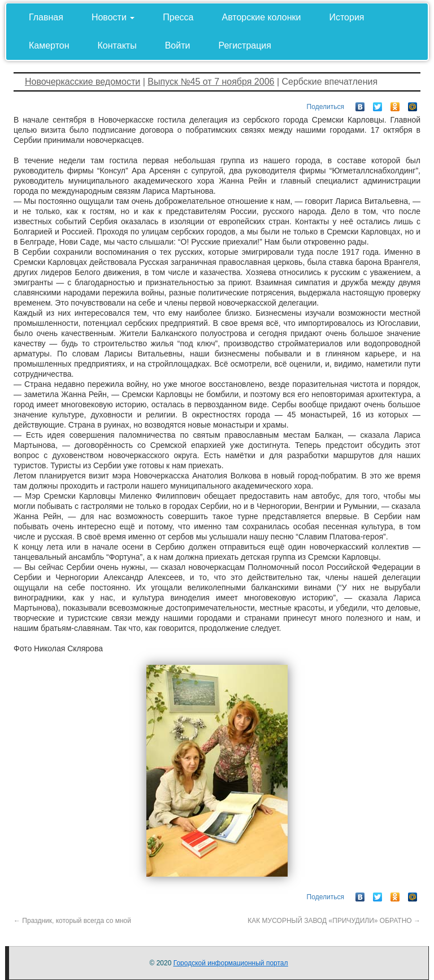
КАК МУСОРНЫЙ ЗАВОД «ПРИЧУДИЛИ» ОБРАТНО (334, 921)
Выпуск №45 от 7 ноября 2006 (211, 82)
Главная (46, 17)
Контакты (117, 45)
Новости (113, 17)
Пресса (178, 17)
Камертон (49, 45)
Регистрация (245, 45)
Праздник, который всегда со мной (72, 921)
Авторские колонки (262, 17)
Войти (178, 45)
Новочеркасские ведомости (83, 82)
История (346, 17)
